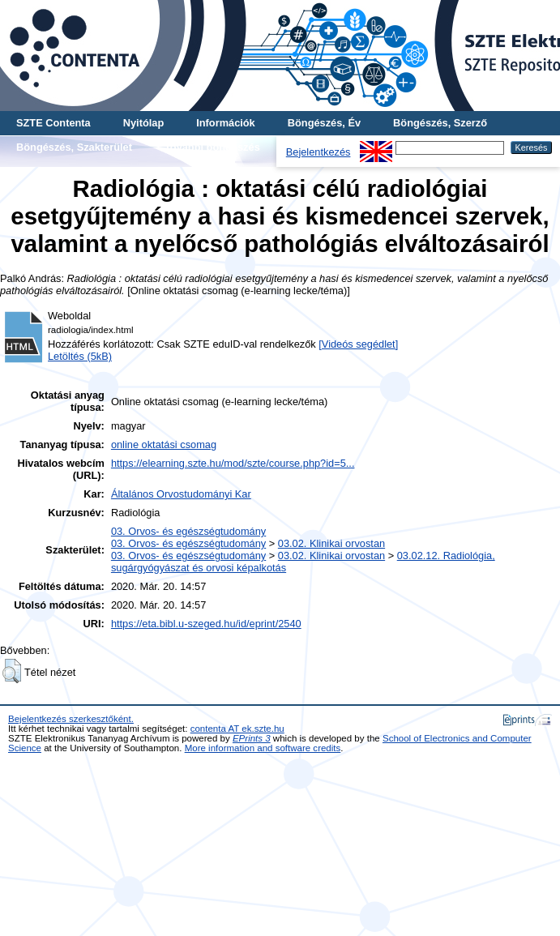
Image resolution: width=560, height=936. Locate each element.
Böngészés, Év (324, 123)
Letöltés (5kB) (80, 356)
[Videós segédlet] (358, 344)
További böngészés (212, 147)
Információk (226, 123)
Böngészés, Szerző (440, 123)
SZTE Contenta (53, 123)
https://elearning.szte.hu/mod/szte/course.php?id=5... (233, 463)
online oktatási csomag (164, 444)
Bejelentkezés (318, 152)
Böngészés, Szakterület (74, 147)
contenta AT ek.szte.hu (237, 729)
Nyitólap (143, 123)
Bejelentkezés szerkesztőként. (71, 719)
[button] (12, 671)
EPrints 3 (252, 738)
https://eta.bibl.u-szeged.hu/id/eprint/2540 (206, 624)
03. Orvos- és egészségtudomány (188, 531)
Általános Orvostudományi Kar (181, 494)
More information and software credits (263, 748)
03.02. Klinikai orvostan (331, 543)
